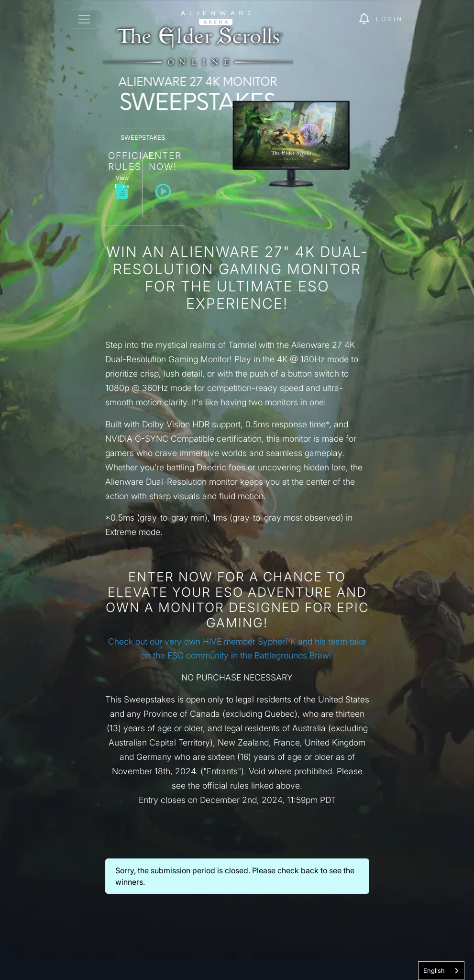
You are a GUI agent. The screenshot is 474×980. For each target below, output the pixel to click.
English (434, 970)
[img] (368, 19)
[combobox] (441, 971)
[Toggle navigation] (84, 19)
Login (390, 19)
